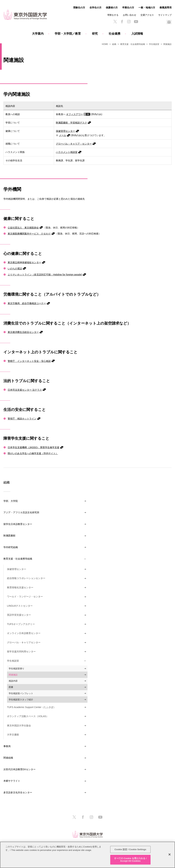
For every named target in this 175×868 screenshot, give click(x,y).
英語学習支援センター (19, 615)
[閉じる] (170, 854)
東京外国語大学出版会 (19, 726)
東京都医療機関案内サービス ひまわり (29, 234)
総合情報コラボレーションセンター (26, 578)
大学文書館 (13, 735)
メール (63, 135)
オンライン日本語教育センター (24, 633)
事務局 (7, 746)
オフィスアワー (75, 114)
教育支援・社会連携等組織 (133, 44)
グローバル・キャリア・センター (74, 144)
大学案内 (38, 34)
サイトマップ (165, 15)
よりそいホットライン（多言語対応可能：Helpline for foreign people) (45, 274)
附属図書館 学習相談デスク (71, 123)
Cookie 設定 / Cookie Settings (130, 849)
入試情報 (137, 34)
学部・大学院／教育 (68, 34)
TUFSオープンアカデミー (21, 624)
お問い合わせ (130, 15)
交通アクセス (147, 15)
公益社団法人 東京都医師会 (23, 228)
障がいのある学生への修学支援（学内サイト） (33, 453)
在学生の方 (96, 8)
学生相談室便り (16, 669)
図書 (11, 687)
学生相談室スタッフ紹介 (21, 700)
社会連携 (115, 34)
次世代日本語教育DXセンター (19, 769)
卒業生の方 (128, 8)
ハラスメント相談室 (67, 152)
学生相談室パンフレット (21, 693)
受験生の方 (79, 8)
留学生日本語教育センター (18, 524)
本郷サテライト (12, 781)
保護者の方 (112, 8)
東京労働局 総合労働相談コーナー (27, 303)
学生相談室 (154, 44)
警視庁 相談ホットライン (22, 418)
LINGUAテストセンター (20, 606)
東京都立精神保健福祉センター (24, 262)
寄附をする (113, 15)
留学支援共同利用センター (21, 652)
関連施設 (13, 675)
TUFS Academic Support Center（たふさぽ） (31, 707)
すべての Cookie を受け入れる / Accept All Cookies (130, 860)
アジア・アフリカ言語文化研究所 (21, 512)
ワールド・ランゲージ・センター (25, 597)
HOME (105, 44)
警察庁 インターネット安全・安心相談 (29, 361)
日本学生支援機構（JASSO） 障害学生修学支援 (33, 447)
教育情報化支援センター (20, 587)
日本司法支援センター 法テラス (25, 390)
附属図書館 (9, 536)
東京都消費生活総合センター (23, 332)
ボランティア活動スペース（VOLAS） (28, 716)
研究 (95, 34)
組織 (114, 44)
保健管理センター (65, 131)
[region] (87, 855)
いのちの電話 (15, 268)
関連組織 (8, 758)
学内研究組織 (11, 547)
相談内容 (13, 681)
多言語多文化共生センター (18, 792)
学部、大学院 (11, 501)
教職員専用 (166, 8)
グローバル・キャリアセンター (24, 642)
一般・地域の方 (147, 8)
